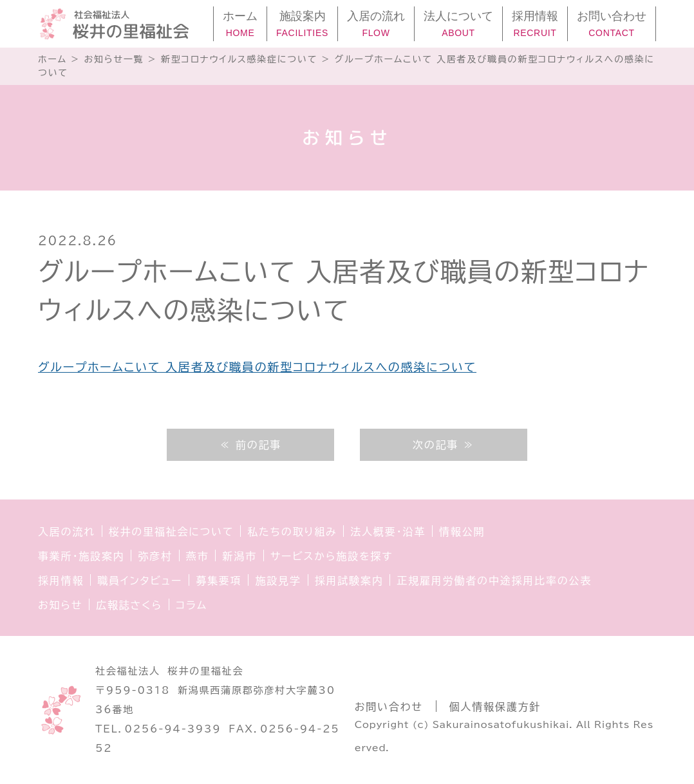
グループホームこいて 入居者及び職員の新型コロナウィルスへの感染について (257, 367)
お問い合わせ (389, 707)
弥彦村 (155, 556)
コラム (192, 605)
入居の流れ (67, 532)
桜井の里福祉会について (172, 532)
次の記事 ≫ (444, 445)
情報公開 (462, 532)
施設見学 (278, 581)
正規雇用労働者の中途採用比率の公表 (494, 581)
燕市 (198, 556)
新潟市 (239, 556)
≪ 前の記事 (250, 445)
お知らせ (60, 605)
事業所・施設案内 (81, 556)
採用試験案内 (349, 581)
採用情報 (61, 581)
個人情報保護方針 (495, 707)
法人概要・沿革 (388, 532)
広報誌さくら (129, 605)
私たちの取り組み (292, 532)
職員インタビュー (140, 581)
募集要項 (219, 581)
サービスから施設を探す (332, 556)
